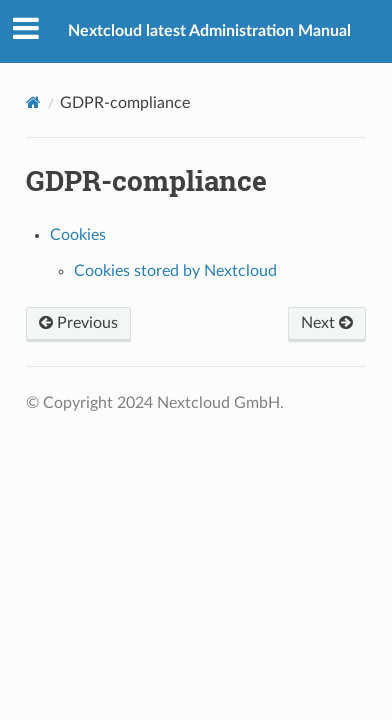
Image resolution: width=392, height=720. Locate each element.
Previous (78, 323)
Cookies (78, 235)
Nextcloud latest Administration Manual (209, 31)
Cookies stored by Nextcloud (175, 271)
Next (327, 323)
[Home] (33, 102)
